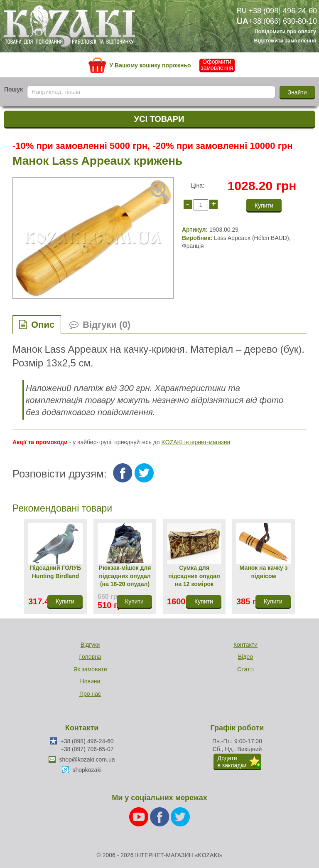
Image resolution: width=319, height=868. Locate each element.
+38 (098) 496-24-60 (283, 11)
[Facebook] (160, 816)
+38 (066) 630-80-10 (283, 21)
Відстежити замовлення (285, 41)
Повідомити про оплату (285, 32)
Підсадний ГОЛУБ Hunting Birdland (56, 572)
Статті (245, 669)
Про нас (90, 694)
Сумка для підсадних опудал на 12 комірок (194, 576)
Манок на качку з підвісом (264, 572)
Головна (90, 657)
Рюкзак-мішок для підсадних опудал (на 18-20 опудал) (125, 576)
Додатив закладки (232, 762)
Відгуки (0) (107, 325)
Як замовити (90, 669)
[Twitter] (180, 816)
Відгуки (90, 645)
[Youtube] (140, 816)
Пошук (13, 89)
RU (242, 11)
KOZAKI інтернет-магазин (196, 442)
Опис (43, 325)
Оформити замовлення (217, 65)
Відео (245, 657)
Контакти (245, 645)
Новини (90, 681)
